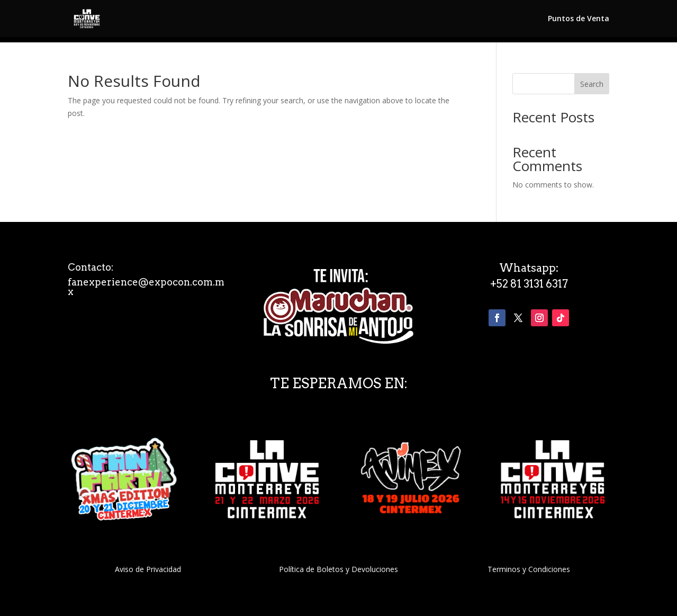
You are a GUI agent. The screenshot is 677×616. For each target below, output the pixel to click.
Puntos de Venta (579, 19)
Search (592, 84)
